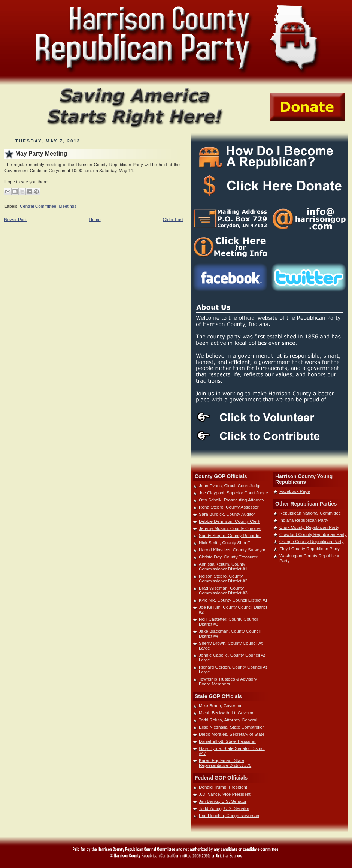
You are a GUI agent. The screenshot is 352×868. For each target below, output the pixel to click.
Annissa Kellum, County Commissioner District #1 (223, 566)
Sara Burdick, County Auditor (227, 514)
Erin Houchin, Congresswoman (229, 815)
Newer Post (15, 219)
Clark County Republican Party (309, 527)
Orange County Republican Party (311, 541)
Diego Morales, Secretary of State (232, 734)
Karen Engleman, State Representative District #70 (225, 763)
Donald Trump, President (223, 787)
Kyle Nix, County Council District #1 (233, 600)
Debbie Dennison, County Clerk (230, 521)
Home (95, 219)
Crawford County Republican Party (313, 534)
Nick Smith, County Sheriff (224, 542)
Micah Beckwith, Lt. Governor (227, 713)
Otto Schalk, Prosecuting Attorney (232, 500)
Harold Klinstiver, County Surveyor (232, 550)
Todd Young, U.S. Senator (224, 808)
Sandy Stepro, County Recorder (230, 535)
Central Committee (38, 206)
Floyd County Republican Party (309, 548)
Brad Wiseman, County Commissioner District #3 (223, 590)
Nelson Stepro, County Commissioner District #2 (223, 578)
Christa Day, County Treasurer (228, 557)
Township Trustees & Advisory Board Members (228, 681)
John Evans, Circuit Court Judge (230, 486)
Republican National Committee (310, 513)
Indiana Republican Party (304, 520)
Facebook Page (295, 491)
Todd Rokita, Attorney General (228, 720)
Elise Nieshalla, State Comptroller (231, 727)
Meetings (68, 206)
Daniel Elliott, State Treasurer (227, 741)
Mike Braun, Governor (220, 706)
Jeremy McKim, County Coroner (230, 528)
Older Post (173, 219)
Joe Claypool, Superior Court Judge (233, 493)
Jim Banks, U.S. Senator (223, 801)
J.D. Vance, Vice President (225, 794)
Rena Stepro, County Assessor (229, 507)
